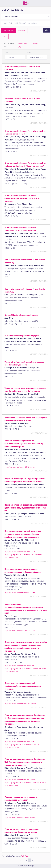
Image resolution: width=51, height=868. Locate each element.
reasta (29, 53)
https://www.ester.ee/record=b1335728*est (20, 593)
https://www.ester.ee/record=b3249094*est (20, 704)
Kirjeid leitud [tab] (9, 45)
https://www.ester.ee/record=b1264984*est (20, 467)
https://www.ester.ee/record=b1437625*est (20, 631)
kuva (7, 53)
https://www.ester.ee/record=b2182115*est (19, 666)
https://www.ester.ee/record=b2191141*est (19, 742)
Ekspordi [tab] (35, 44)
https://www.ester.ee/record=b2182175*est (20, 552)
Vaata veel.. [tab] (23, 45)
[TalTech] (26, 3)
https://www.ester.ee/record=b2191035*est (20, 780)
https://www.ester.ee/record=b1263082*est (20, 818)
